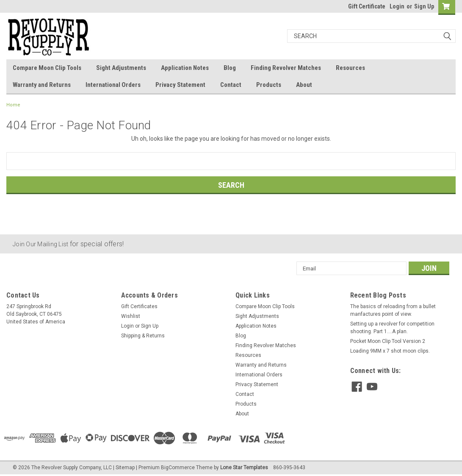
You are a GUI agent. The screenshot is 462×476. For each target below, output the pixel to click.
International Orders (113, 85)
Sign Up (424, 6)
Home (13, 105)
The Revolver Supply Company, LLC (72, 468)
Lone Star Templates (244, 468)
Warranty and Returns (42, 85)
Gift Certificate (367, 6)
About (304, 85)
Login (397, 6)
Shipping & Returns (143, 336)
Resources (350, 68)
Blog (230, 68)
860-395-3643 (289, 468)
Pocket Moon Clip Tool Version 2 (388, 341)
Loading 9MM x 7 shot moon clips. (390, 351)
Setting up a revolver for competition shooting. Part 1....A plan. (392, 328)
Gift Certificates (139, 306)
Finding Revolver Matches (286, 68)
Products (269, 85)
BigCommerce (178, 468)
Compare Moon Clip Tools (47, 68)
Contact (231, 85)
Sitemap (125, 468)
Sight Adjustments (121, 68)
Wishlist (131, 316)
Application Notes (185, 68)
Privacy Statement (180, 85)
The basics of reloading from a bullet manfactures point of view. (393, 310)
